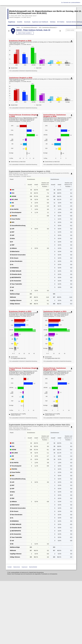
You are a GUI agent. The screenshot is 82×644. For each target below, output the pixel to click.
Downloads (27, 22)
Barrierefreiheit (33, 567)
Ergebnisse (12, 22)
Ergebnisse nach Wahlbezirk (40, 22)
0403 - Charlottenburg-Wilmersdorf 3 (48, 27)
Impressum (25, 567)
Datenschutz (17, 567)
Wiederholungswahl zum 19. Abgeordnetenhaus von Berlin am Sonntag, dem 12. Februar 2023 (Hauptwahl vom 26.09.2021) (45, 12)
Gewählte (20, 22)
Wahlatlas (53, 22)
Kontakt (10, 567)
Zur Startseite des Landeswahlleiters (71, 2)
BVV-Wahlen (61, 22)
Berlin (18, 27)
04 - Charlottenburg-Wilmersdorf (29, 27)
